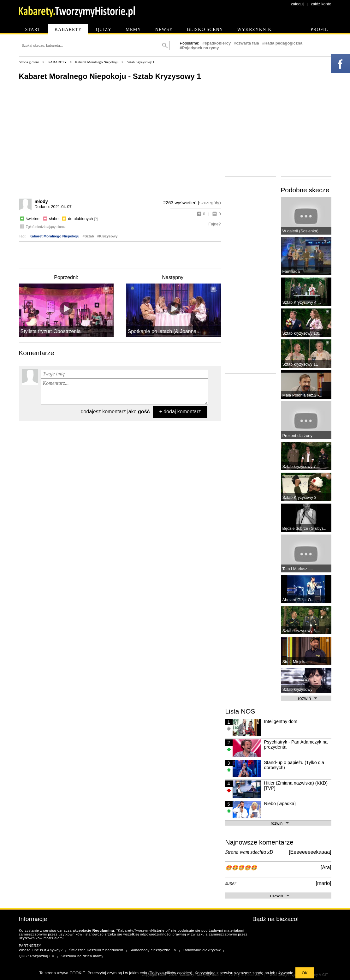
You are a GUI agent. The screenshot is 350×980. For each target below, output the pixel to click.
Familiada (291, 271)
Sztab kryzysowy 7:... (301, 466)
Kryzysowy (108, 236)
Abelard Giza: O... (299, 600)
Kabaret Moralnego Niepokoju (97, 62)
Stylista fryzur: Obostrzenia (51, 331)
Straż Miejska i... (297, 662)
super (231, 883)
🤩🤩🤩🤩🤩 (241, 868)
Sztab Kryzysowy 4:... (302, 302)
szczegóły (209, 203)
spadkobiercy (218, 43)
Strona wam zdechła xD (249, 852)
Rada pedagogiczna (283, 43)
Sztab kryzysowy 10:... (303, 333)
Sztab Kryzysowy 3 (300, 497)
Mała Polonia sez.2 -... (303, 395)
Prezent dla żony (297, 436)
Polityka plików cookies (170, 973)
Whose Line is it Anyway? (41, 950)
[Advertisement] (120, 254)
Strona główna (29, 62)
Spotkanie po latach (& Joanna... (164, 331)
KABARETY (57, 62)
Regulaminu (103, 930)
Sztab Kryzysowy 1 (141, 62)
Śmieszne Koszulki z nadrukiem (96, 950)
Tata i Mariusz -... (298, 569)
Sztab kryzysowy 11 (300, 364)
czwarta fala (248, 43)
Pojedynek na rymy (201, 48)
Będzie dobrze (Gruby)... (304, 528)
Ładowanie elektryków (202, 950)
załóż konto (321, 4)
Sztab (89, 236)
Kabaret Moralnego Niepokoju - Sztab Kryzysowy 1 (110, 76)
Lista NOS (240, 711)
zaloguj (297, 4)
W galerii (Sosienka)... (302, 231)
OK (305, 973)
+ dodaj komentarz (180, 412)
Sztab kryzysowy (297, 689)
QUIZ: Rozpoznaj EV (37, 956)
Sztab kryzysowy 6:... (301, 631)
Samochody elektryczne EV (153, 950)
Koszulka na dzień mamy (82, 956)
